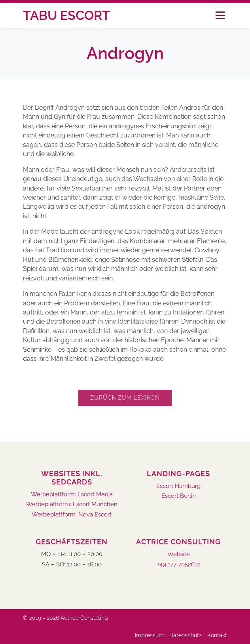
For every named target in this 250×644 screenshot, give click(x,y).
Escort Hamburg (178, 486)
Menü (220, 15)
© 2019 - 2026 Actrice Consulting (65, 618)
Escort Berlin (179, 496)
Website (179, 554)
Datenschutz (186, 635)
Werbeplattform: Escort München (72, 504)
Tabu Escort (66, 15)
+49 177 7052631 (179, 565)
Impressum (149, 635)
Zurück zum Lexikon (125, 398)
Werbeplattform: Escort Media (72, 494)
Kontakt (217, 635)
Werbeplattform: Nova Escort (72, 515)
